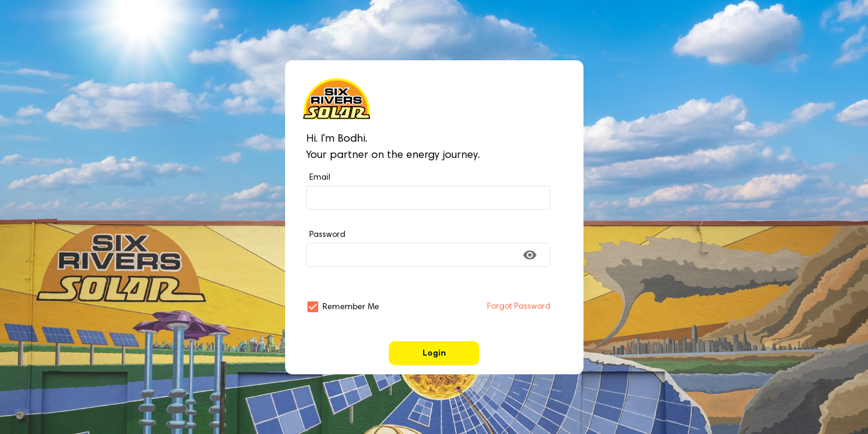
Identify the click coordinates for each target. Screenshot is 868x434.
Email (320, 178)
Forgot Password (519, 307)
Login (434, 354)
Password (327, 235)
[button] (313, 307)
